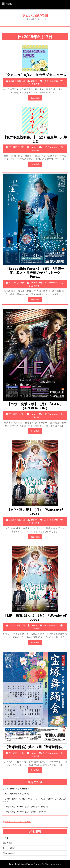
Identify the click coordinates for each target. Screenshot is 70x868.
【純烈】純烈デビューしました (16, 794)
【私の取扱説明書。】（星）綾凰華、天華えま (35, 139)
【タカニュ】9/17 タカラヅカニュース (35, 75)
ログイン (6, 838)
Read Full (36, 98)
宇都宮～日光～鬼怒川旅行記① (16, 789)
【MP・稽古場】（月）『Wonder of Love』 (35, 512)
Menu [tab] (7, 3)
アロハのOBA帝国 (35, 16)
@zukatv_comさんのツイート (17, 821)
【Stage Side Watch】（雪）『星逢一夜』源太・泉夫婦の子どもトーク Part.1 (35, 273)
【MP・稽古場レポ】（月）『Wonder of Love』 (35, 617)
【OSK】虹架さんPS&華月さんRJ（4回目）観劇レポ (24, 812)
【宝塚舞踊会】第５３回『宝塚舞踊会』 (35, 747)
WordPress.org (9, 853)
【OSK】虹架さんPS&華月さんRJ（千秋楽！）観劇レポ (26, 807)
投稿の (7, 843)
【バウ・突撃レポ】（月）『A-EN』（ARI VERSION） (35, 406)
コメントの (9, 848)
